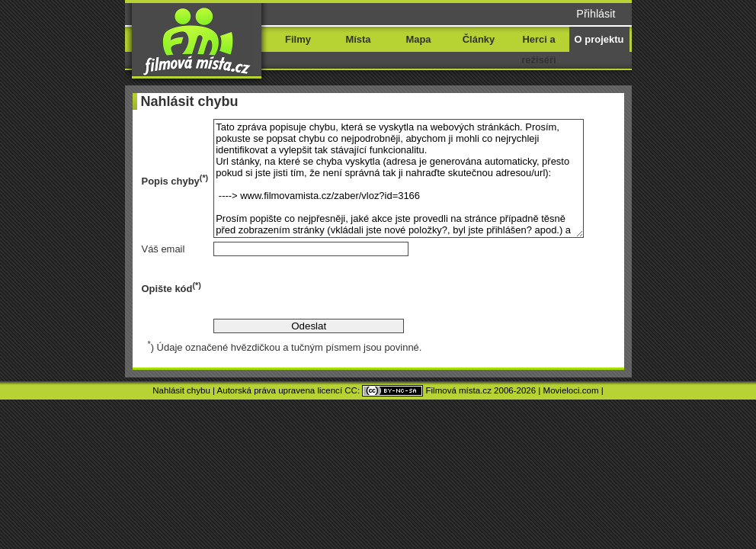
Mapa (418, 39)
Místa (358, 39)
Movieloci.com (571, 390)
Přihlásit (596, 14)
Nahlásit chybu (181, 390)
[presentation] (329, 287)
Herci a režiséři (538, 50)
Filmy (298, 39)
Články (479, 39)
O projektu (599, 39)
